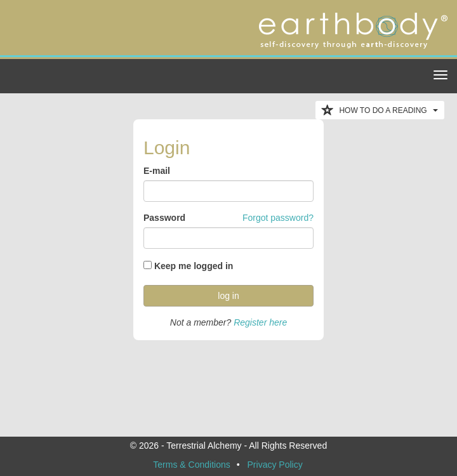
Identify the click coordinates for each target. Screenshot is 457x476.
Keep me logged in (194, 266)
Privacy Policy (275, 465)
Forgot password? (278, 218)
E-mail (157, 171)
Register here (260, 322)
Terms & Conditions (191, 465)
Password (164, 218)
